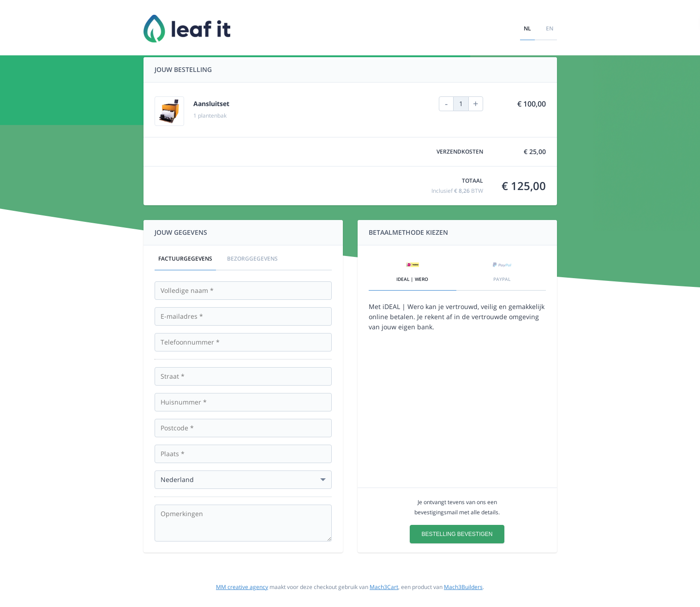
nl (527, 28)
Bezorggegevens (252, 259)
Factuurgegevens (185, 259)
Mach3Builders (463, 587)
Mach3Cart (384, 587)
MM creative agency (242, 587)
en (550, 28)
